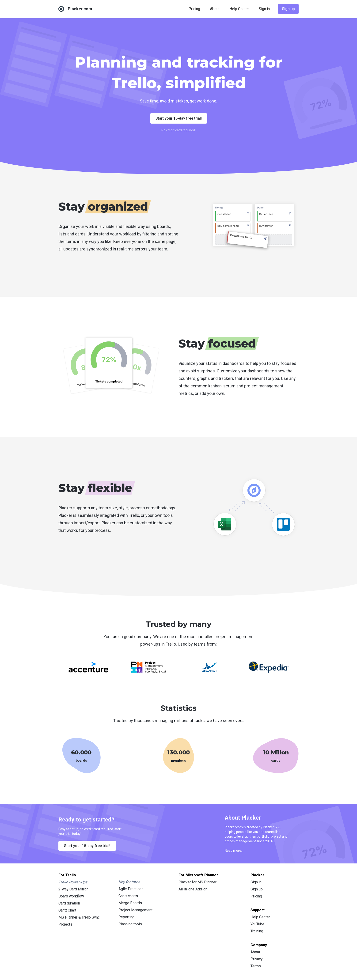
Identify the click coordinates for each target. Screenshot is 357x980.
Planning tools (130, 924)
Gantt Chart (67, 910)
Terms (256, 966)
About (215, 9)
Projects (65, 924)
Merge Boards (130, 903)
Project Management (135, 910)
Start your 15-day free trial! (179, 118)
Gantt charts (128, 896)
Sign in (264, 9)
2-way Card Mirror (73, 889)
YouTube (257, 924)
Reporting (126, 917)
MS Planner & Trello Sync (79, 917)
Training (257, 931)
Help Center (239, 9)
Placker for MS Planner (197, 882)
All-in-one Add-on (193, 889)
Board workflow (71, 896)
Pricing (194, 9)
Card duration (69, 903)
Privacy (257, 959)
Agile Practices (131, 889)
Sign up (288, 9)
